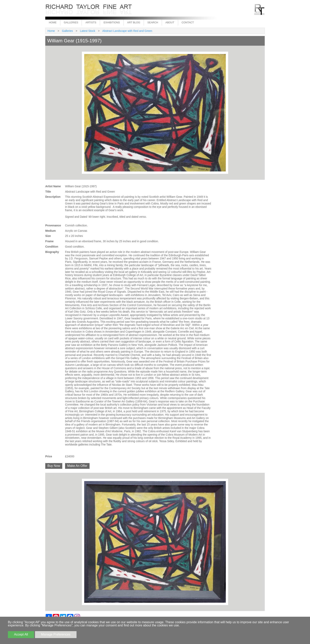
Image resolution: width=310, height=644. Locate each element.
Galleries (71, 22)
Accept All (21, 634)
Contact (188, 22)
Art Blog (134, 22)
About (170, 22)
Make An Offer (77, 466)
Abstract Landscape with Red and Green (127, 31)
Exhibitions (112, 22)
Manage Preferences (56, 634)
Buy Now (54, 466)
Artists (91, 22)
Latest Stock (88, 31)
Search (153, 22)
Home (53, 22)
